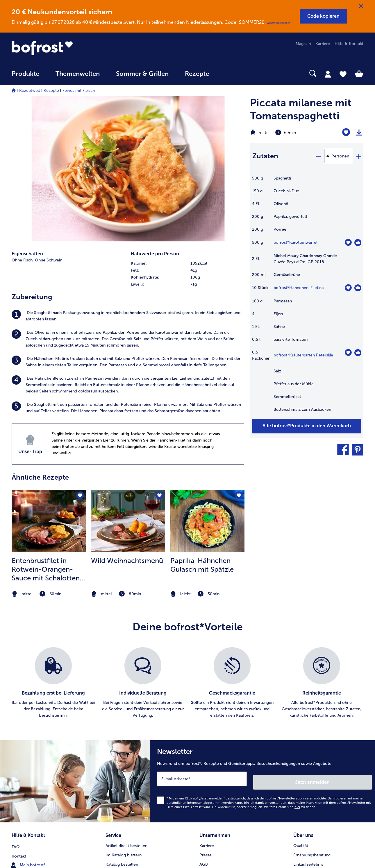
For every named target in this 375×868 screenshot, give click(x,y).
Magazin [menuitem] (303, 44)
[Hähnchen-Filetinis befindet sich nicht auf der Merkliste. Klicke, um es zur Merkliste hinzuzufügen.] (348, 288)
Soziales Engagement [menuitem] (219, 757)
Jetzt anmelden (347, 640)
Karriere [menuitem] (323, 44)
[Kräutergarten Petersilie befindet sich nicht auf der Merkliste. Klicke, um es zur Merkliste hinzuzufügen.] (348, 353)
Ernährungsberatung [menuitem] (312, 711)
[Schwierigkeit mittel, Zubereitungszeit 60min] (287, 132)
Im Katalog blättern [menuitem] (124, 711)
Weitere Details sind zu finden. (290, 665)
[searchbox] (229, 73)
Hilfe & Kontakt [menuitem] (349, 44)
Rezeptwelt (30, 90)
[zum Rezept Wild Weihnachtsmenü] (128, 382)
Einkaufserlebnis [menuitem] (308, 720)
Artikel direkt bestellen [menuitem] (126, 701)
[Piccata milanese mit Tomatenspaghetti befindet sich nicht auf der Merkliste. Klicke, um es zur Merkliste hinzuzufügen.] (346, 132)
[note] (49, 455)
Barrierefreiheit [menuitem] (213, 785)
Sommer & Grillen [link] (142, 74)
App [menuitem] (109, 739)
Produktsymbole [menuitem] (309, 748)
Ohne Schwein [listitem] (49, 121)
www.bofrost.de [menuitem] (31, 729)
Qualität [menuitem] (301, 701)
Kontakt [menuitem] (19, 711)
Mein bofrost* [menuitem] (29, 720)
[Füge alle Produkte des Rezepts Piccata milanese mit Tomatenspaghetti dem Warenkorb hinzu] (307, 426)
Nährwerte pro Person (155, 115)
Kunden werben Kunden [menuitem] (128, 757)
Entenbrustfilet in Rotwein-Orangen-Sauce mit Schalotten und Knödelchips (46, 430)
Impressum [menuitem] (210, 729)
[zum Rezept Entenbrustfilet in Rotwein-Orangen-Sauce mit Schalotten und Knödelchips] (49, 382)
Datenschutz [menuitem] (211, 739)
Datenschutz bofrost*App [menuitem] (223, 748)
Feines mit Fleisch (79, 90)
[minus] (318, 156)
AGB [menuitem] (204, 720)
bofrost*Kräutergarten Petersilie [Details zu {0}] (303, 355)
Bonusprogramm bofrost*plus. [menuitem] (134, 766)
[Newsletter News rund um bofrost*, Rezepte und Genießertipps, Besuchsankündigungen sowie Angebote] (262, 640)
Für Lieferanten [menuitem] (213, 776)
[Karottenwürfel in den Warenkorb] (358, 243)
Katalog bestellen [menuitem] (122, 720)
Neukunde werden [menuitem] (310, 729)
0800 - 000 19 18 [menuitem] (33, 748)
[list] (187, 544)
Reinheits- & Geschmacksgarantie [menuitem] (325, 739)
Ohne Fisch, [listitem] (23, 121)
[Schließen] (361, 6)
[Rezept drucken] (359, 132)
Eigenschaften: (28, 115)
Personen (340, 156)
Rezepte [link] (197, 74)
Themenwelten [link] (78, 74)
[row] (187, 124)
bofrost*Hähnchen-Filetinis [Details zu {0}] (299, 288)
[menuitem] (25, 77)
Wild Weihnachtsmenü (127, 421)
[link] (64, 48)
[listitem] (128, 177)
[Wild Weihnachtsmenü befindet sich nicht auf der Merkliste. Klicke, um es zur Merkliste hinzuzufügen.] (159, 357)
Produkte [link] (25, 74)
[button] (323, 16)
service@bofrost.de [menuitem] (34, 738)
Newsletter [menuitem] (116, 748)
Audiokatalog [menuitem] (118, 729)
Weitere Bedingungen (278, 23)
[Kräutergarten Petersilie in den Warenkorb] (358, 353)
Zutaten (265, 156)
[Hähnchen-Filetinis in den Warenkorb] (358, 288)
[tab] (328, 74)
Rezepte (51, 90)
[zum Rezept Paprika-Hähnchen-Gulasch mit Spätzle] (207, 382)
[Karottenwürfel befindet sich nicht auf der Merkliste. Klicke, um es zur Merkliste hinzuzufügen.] (348, 242)
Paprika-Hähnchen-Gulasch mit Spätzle (202, 426)
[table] (307, 297)
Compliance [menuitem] (211, 766)
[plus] (358, 156)
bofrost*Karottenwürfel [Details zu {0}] (295, 242)
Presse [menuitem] (206, 711)
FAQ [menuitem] (16, 701)
